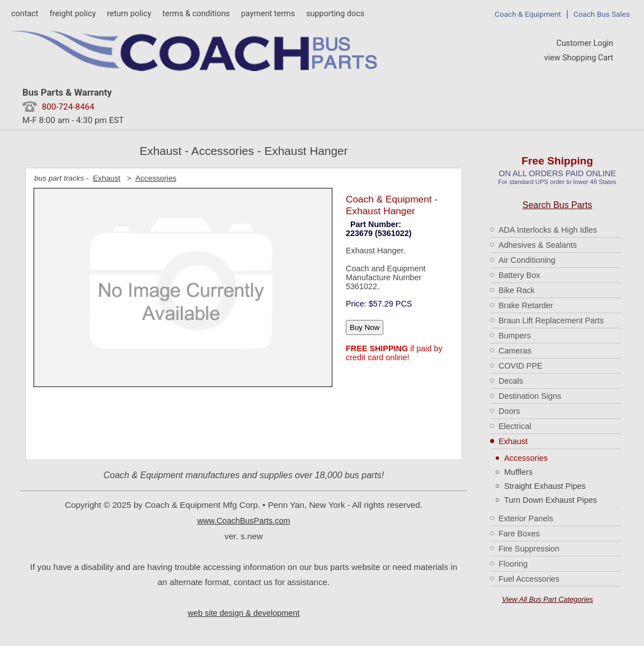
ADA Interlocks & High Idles (548, 230)
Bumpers (515, 336)
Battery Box (519, 275)
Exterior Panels (526, 518)
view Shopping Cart (579, 58)
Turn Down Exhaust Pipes (551, 500)
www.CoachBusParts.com (243, 521)
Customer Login (585, 43)
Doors (509, 411)
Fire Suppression (529, 549)
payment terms (268, 14)
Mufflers (518, 472)
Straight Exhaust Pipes (545, 486)
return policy (129, 14)
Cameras (515, 351)
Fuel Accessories (529, 579)
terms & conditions (196, 14)
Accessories (526, 458)
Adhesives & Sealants (538, 245)
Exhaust (513, 441)
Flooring (513, 564)
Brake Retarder (526, 305)
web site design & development (244, 613)
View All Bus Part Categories (547, 599)
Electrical (515, 426)
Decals (511, 381)
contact (25, 14)
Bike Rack (517, 290)
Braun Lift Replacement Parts (551, 320)
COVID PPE (520, 366)
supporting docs (335, 14)
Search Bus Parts (558, 205)
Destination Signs (530, 396)
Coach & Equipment (528, 14)
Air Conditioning (527, 260)
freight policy (72, 14)
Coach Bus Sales (602, 14)
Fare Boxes (519, 534)
